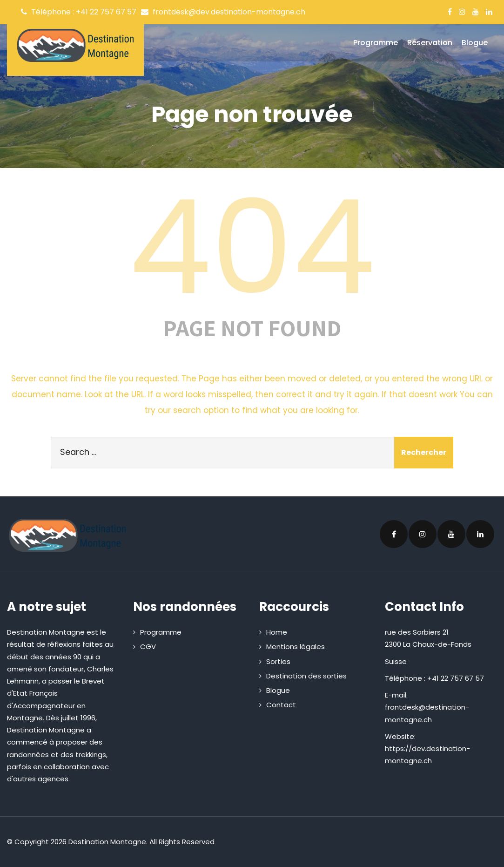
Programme (376, 43)
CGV (148, 647)
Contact (281, 705)
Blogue (475, 43)
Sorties (278, 661)
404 (252, 247)
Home (277, 632)
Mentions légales (296, 647)
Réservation (430, 43)
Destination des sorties (306, 676)
